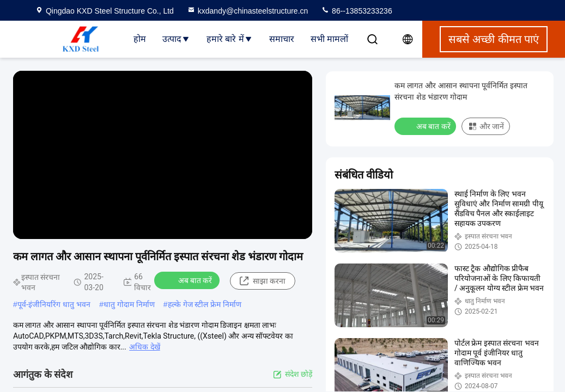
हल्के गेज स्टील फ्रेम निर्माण (205, 304)
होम (140, 39)
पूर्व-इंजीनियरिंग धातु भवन (54, 304)
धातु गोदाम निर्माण (129, 304)
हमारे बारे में (230, 39)
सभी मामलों (329, 39)
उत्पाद (176, 39)
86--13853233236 (356, 11)
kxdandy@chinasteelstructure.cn (248, 11)
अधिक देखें (144, 347)
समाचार (282, 39)
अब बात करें (188, 280)
